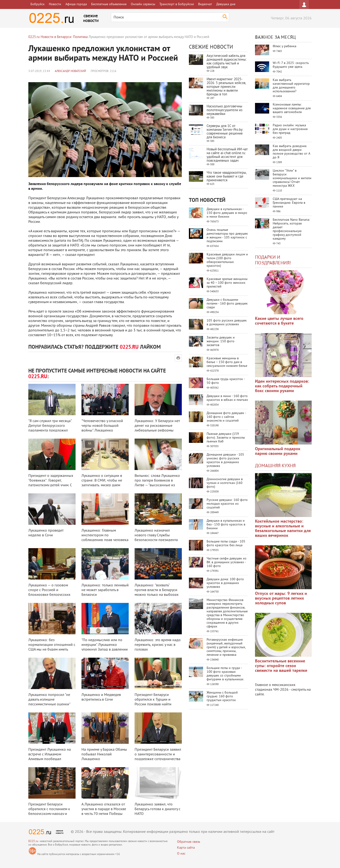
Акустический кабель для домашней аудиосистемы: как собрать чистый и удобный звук (227, 62)
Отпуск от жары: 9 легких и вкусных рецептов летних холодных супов (281, 599)
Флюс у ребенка (285, 46)
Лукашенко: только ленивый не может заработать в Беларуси (105, 590)
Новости (55, 4)
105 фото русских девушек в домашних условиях (227, 323)
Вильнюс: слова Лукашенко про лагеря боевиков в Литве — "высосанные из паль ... (157, 483)
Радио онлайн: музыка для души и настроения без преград (290, 129)
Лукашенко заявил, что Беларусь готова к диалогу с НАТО (157, 809)
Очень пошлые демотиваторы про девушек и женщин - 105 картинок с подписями (227, 236)
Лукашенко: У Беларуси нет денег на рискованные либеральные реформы (157, 426)
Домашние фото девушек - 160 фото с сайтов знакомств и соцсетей (226, 417)
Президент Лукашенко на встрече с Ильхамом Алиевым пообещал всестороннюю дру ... (50, 757)
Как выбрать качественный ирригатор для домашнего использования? (291, 86)
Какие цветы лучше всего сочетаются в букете (279, 321)
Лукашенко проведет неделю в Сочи (46, 533)
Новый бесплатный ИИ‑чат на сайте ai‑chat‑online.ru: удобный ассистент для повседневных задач (227, 155)
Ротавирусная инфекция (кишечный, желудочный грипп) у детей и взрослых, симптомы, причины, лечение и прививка (226, 647)
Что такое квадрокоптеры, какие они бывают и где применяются (227, 177)
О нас (181, 854)
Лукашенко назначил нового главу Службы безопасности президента (156, 535)
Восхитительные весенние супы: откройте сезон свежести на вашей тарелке (281, 666)
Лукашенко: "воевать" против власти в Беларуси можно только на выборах (157, 590)
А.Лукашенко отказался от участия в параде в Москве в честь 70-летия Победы (104, 809)
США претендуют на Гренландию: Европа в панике (289, 203)
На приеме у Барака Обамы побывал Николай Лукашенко (104, 754)
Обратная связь (189, 842)
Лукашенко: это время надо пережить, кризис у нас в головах (158, 645)
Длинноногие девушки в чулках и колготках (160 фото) (225, 483)
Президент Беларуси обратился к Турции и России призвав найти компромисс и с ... (153, 702)
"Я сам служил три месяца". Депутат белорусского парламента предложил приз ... (50, 428)
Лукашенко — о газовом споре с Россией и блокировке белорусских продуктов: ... (49, 593)
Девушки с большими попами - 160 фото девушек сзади (227, 304)
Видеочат (205, 4)
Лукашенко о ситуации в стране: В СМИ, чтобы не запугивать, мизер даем (102, 481)
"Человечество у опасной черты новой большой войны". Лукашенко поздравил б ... (102, 428)
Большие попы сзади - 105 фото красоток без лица (226, 544)
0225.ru (33, 841)
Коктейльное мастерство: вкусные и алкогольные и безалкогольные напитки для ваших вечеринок (283, 529)
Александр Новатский (70, 71)
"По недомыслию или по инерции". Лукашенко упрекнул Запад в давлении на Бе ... (105, 647)
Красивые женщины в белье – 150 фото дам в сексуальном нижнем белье (227, 362)
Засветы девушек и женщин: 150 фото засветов (221, 341)
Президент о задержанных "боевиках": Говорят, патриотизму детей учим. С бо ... (51, 483)
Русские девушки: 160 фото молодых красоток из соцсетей (227, 504)
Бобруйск (38, 4)
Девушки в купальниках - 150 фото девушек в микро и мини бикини (227, 213)
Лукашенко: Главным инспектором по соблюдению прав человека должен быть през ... (105, 538)
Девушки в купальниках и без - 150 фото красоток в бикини (226, 525)
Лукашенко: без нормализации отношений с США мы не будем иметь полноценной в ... (52, 647)
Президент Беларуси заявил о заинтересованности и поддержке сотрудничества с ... (158, 757)
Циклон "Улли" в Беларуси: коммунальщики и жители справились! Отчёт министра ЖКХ (292, 178)
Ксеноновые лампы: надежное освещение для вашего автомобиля (292, 108)
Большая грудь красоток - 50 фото (226, 381)
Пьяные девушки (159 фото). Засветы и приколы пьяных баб (226, 438)
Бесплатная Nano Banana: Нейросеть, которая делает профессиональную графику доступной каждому (291, 229)
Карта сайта (186, 848)
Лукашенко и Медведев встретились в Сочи (101, 697)
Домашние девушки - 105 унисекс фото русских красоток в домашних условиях (225, 460)
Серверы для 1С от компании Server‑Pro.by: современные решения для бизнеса (225, 132)
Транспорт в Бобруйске (177, 4)
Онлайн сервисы (143, 4)
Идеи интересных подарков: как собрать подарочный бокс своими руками (282, 386)
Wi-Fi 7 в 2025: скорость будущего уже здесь (291, 65)
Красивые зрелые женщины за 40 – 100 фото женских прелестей (227, 283)
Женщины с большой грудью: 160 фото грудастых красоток (222, 697)
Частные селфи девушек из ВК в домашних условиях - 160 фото (226, 562)
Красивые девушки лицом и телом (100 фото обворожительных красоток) (227, 260)
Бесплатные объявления (109, 4)
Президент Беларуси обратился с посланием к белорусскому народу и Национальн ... (49, 812)
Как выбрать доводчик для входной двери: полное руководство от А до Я (291, 152)
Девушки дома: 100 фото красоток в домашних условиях (225, 583)
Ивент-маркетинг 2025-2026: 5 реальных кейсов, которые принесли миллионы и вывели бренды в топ (226, 87)
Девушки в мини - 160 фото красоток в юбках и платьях (227, 398)
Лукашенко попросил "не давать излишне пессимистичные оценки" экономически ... (49, 702)
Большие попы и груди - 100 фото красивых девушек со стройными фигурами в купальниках (225, 674)
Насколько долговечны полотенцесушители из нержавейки (225, 110)
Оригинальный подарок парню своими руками (278, 451)
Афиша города (76, 4)
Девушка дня (226, 4)
